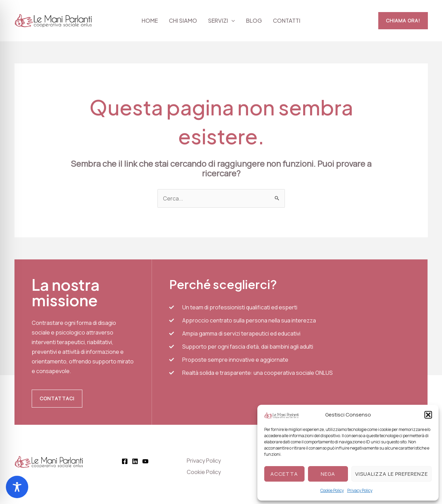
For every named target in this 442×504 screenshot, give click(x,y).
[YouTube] (145, 461)
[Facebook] (125, 461)
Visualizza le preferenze (392, 474)
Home (150, 20)
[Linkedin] (135, 461)
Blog (254, 20)
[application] (232, 21)
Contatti (287, 20)
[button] (428, 415)
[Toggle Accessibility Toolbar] (17, 487)
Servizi (222, 21)
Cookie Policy (332, 490)
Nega (328, 474)
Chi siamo (183, 20)
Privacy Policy (360, 490)
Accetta (284, 474)
